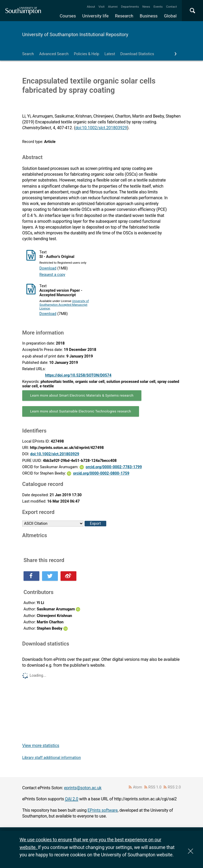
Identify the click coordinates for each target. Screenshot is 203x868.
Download (48, 268)
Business (149, 16)
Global (170, 16)
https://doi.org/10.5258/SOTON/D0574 (78, 375)
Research (124, 16)
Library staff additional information (52, 758)
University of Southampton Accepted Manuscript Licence (64, 305)
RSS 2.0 (174, 787)
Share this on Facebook (31, 576)
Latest (110, 54)
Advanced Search (54, 54)
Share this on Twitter (50, 576)
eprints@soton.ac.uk (83, 788)
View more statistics (41, 746)
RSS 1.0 (155, 787)
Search (28, 54)
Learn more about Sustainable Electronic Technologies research (81, 411)
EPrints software (103, 810)
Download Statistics (137, 54)
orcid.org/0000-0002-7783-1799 (114, 467)
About (91, 7)
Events (158, 7)
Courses (68, 16)
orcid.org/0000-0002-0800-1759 (101, 473)
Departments (130, 7)
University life (95, 16)
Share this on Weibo (68, 576)
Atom (138, 787)
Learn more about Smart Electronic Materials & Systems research (82, 395)
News (146, 7)
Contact (171, 7)
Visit (102, 7)
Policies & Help (86, 54)
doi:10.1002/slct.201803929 (101, 128)
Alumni (113, 7)
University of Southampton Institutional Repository (75, 34)
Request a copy (52, 275)
